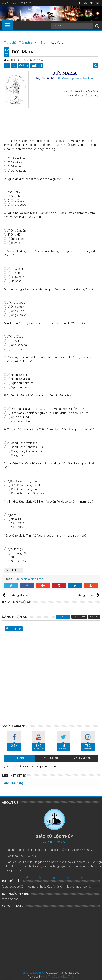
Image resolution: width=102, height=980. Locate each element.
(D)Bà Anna (14, 243)
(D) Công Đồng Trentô (21, 455)
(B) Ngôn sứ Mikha (18, 379)
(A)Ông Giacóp (16, 192)
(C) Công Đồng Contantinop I (25, 451)
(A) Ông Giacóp (16, 231)
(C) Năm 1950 (15, 523)
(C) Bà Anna (14, 166)
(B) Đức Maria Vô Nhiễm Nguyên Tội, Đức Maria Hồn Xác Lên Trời (48, 413)
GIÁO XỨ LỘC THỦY (34, 973)
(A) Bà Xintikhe (16, 158)
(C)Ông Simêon (16, 239)
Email (37, 66)
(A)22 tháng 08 (16, 549)
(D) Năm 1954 (15, 527)
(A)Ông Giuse (15, 337)
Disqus (94, 617)
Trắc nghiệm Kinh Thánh (29, 579)
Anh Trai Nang (14, 783)
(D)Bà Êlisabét (15, 349)
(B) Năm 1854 (15, 519)
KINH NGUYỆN (82, 758)
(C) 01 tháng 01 (16, 557)
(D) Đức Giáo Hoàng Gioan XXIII (26, 493)
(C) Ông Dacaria (17, 345)
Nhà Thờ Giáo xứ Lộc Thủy (58, 977)
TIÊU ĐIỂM (19, 758)
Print (24, 66)
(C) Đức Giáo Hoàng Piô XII (23, 489)
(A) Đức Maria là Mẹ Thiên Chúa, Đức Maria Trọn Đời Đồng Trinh (46, 409)
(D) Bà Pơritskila (16, 171)
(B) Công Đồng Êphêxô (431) (25, 447)
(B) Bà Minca (15, 162)
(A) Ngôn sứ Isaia (17, 375)
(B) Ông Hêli (14, 196)
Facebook (79, 617)
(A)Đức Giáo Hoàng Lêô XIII (24, 481)
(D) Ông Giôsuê (16, 205)
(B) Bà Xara (14, 273)
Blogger (63, 617)
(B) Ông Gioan (15, 307)
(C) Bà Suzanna (16, 277)
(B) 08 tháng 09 (16, 553)
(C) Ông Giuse (15, 201)
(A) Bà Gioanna (16, 269)
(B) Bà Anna (14, 341)
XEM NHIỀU (51, 758)
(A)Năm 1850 (15, 515)
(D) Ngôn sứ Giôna (18, 387)
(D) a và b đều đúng (19, 421)
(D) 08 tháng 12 (16, 561)
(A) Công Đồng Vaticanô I (23, 443)
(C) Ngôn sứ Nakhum (20, 383)
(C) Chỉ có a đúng (18, 417)
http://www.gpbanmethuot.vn (75, 78)
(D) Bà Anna (14, 281)
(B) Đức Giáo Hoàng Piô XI (23, 485)
